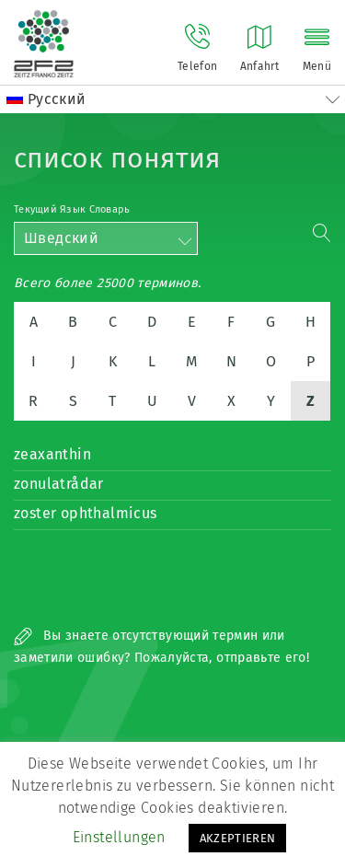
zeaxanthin (52, 454)
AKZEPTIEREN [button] (238, 838)
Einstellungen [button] (119, 837)
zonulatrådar (59, 484)
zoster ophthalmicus (86, 513)
